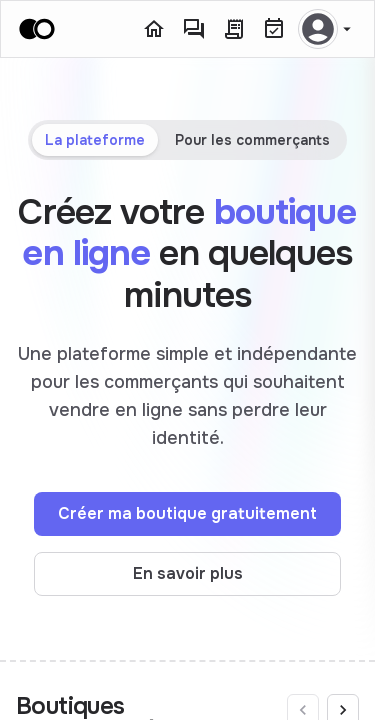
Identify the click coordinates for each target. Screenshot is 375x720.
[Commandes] (234, 29)
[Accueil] (154, 29)
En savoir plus (188, 573)
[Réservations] (274, 29)
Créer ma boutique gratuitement (187, 513)
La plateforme (95, 140)
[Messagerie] (194, 29)
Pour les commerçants (252, 140)
